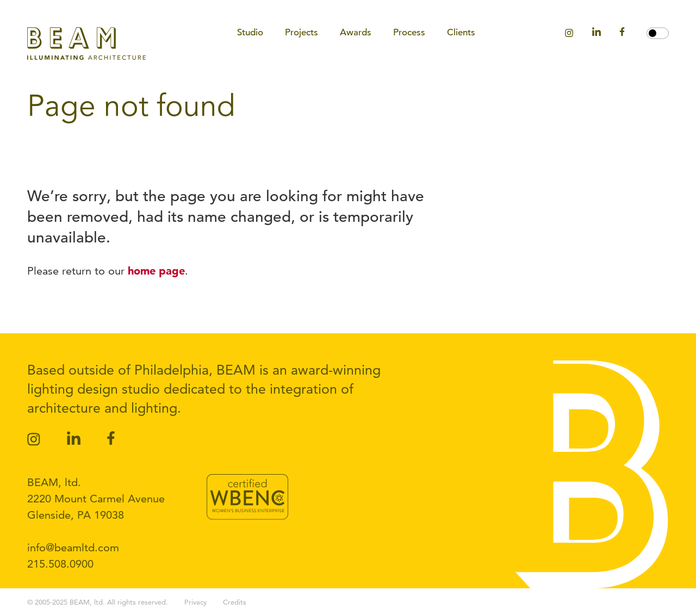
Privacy (195, 602)
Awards (356, 32)
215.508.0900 (60, 564)
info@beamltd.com (73, 547)
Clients (461, 32)
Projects (302, 32)
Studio (250, 32)
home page (156, 271)
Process (409, 32)
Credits (235, 602)
